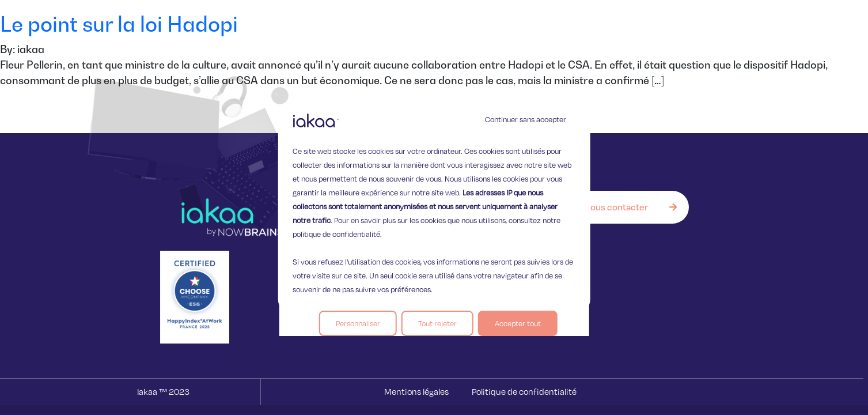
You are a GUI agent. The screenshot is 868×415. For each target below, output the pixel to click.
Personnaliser (358, 323)
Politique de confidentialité (524, 392)
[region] (434, 207)
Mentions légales (416, 392)
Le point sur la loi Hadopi (119, 24)
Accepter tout (518, 323)
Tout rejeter (437, 323)
